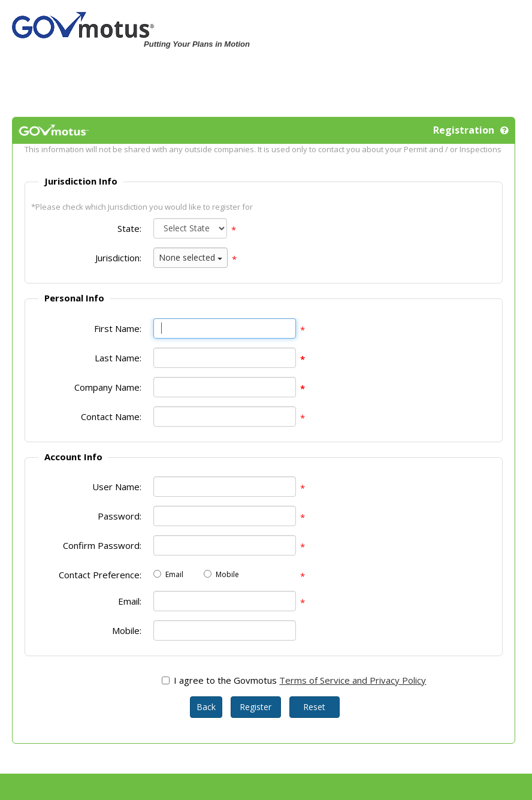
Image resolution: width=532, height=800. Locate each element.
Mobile (227, 574)
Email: (130, 601)
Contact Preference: (100, 575)
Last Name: (118, 358)
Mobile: (127, 630)
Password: (120, 516)
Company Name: (108, 387)
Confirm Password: (102, 545)
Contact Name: (111, 416)
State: (129, 228)
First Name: (118, 328)
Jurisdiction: (118, 258)
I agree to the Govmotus (225, 680)
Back (206, 707)
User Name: (117, 487)
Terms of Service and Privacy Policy (353, 680)
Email (174, 574)
